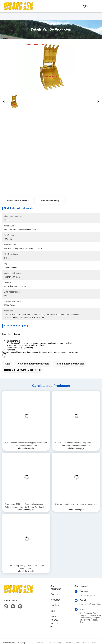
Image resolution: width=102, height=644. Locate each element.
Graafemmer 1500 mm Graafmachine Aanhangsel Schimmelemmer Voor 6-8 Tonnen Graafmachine (26, 506)
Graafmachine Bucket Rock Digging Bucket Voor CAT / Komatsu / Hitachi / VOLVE (26, 444)
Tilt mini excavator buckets (70, 364)
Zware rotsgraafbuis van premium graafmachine (76, 504)
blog (53, 611)
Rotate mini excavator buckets (33, 364)
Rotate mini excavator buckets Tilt (22, 370)
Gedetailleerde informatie (17, 201)
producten (55, 600)
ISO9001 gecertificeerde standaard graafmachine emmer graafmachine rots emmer (76, 444)
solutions (55, 605)
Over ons (55, 594)
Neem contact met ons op (54, 621)
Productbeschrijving (50, 201)
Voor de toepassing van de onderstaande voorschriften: (26, 567)
